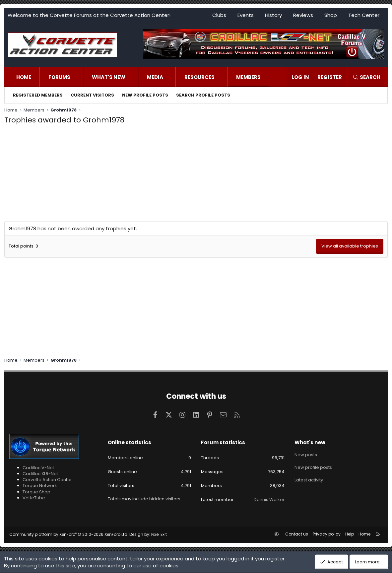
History (273, 15)
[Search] (366, 77)
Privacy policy (327, 534)
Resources (199, 77)
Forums (59, 77)
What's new (109, 77)
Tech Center (364, 15)
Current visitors (92, 95)
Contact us (297, 534)
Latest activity (309, 478)
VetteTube (34, 498)
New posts (306, 454)
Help (350, 534)
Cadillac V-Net (38, 468)
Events (246, 15)
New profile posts (145, 95)
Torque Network (40, 486)
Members (248, 77)
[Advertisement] (196, 175)
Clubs (219, 15)
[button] (77, 77)
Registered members (38, 95)
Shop (331, 15)
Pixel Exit (159, 534)
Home (24, 77)
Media (155, 77)
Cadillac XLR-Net (40, 474)
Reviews (303, 15)
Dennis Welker (269, 500)
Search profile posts (203, 95)
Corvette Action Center (47, 480)
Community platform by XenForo (69, 534)
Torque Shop (36, 492)
